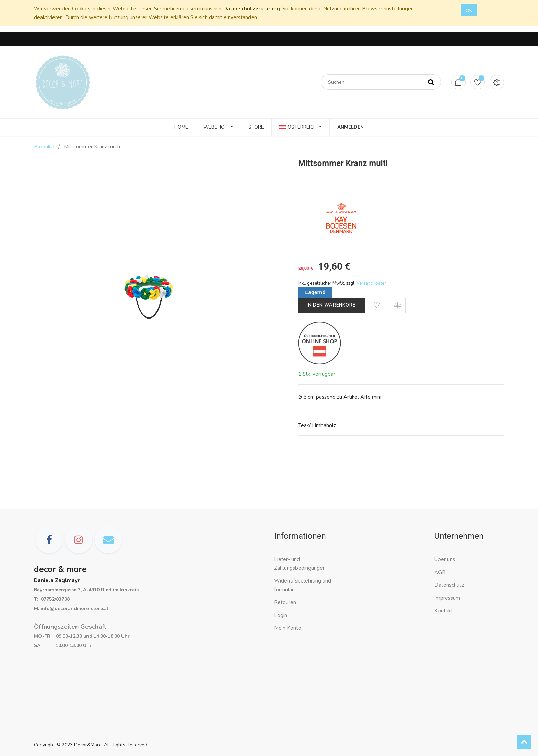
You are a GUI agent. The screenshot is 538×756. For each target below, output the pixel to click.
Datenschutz (449, 585)
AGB (440, 572)
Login (281, 615)
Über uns (445, 559)
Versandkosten (372, 283)
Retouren (285, 602)
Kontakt (444, 611)
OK (469, 10)
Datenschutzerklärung (252, 9)
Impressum (448, 598)
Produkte (45, 147)
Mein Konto (288, 628)
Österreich (299, 127)
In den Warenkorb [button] (331, 305)
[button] (377, 305)
